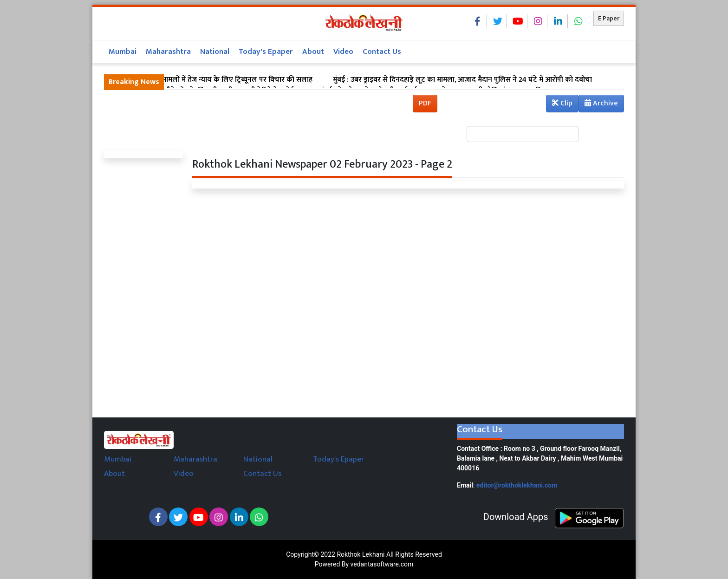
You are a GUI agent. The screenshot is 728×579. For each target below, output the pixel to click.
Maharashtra (168, 52)
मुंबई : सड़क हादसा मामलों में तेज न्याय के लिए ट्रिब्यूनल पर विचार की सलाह (211, 80)
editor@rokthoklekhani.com (517, 485)
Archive (598, 104)
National (215, 52)
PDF (425, 103)
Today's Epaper (266, 52)
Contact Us (382, 52)
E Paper (609, 18)
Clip (562, 103)
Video (343, 52)
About (313, 52)
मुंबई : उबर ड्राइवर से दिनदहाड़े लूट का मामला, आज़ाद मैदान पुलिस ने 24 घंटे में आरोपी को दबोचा (462, 80)
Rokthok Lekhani (361, 554)
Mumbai (123, 52)
